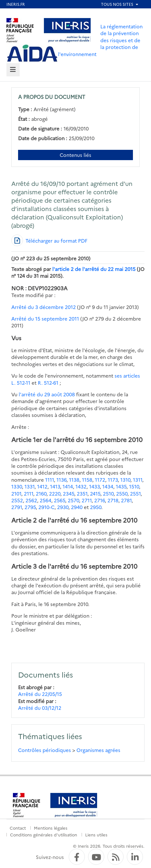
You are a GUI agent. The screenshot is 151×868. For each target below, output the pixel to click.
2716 (100, 500)
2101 (16, 493)
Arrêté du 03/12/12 (40, 708)
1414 (68, 486)
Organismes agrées (98, 750)
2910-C (46, 507)
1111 (50, 480)
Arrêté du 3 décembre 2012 (44, 307)
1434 (108, 486)
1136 (61, 480)
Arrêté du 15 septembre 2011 (45, 318)
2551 (135, 493)
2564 (45, 500)
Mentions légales (51, 828)
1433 (94, 486)
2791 (17, 507)
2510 (108, 493)
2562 (31, 500)
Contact (18, 828)
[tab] (13, 70)
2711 (87, 500)
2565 (60, 500)
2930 (63, 507)
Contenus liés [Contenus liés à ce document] (75, 155)
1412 (42, 486)
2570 (73, 500)
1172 (100, 480)
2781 (126, 500)
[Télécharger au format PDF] (49, 240)
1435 (121, 486)
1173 (113, 480)
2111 (29, 493)
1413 (55, 486)
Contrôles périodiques (45, 750)
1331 (30, 486)
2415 (95, 493)
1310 (125, 480)
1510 (134, 486)
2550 (122, 493)
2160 (41, 493)
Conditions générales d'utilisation (44, 834)
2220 (55, 493)
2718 (113, 500)
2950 (96, 507)
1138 (74, 480)
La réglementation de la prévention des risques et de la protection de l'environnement (100, 40)
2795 (30, 507)
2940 (77, 507)
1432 (81, 486)
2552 (17, 500)
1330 (17, 486)
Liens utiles (96, 834)
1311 (138, 480)
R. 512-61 (47, 383)
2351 (82, 493)
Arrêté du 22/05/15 (40, 694)
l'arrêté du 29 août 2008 (47, 394)
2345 (69, 493)
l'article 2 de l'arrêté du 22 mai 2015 (94, 269)
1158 (87, 480)
